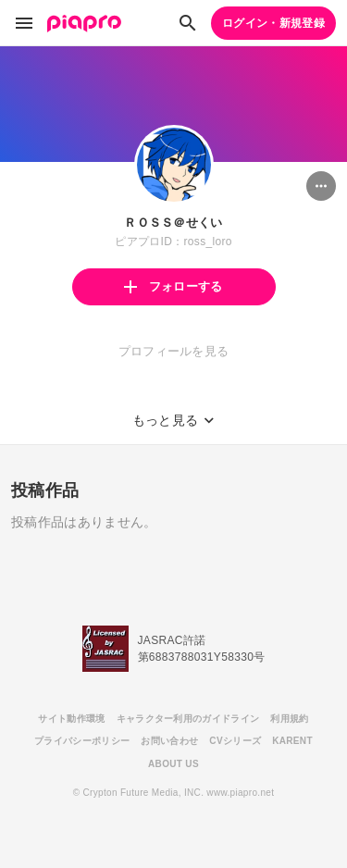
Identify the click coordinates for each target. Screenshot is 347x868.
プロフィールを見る (174, 351)
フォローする (173, 286)
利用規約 (289, 719)
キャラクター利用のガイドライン (188, 719)
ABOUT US (173, 764)
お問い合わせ (169, 741)
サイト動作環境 (71, 719)
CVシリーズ (235, 741)
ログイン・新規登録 (273, 23)
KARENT (292, 741)
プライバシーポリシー (82, 741)
